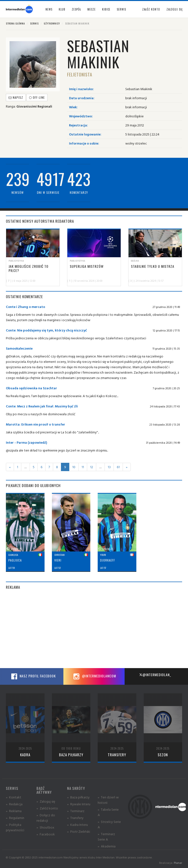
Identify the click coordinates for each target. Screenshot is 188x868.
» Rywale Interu (79, 804)
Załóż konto (151, 9)
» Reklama (14, 811)
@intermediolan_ (155, 675)
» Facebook (46, 834)
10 (74, 467)
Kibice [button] (106, 9)
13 (109, 467)
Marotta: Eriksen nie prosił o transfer (35, 424)
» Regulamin (15, 818)
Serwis (34, 23)
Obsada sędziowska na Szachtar (31, 388)
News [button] (49, 9)
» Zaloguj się (46, 801)
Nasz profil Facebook (33, 676)
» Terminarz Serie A (106, 837)
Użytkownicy (52, 23)
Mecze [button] (92, 9)
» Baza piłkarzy (78, 797)
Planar (178, 863)
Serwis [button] (121, 9)
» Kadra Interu (77, 825)
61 (118, 467)
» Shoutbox (45, 827)
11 (83, 467)
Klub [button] (62, 9)
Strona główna (15, 23)
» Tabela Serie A (108, 812)
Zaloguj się (175, 9)
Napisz (16, 97)
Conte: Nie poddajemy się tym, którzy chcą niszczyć (46, 330)
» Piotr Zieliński (79, 831)
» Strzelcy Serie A (109, 824)
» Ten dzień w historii (108, 800)
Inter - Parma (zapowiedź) (26, 442)
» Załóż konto (47, 808)
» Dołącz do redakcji (46, 818)
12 (92, 467)
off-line (37, 97)
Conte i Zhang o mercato (25, 307)
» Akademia (107, 846)
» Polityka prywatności (15, 827)
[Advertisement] (94, 629)
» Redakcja (14, 804)
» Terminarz (76, 811)
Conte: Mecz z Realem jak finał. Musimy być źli (42, 406)
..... (25, 467)
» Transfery (75, 818)
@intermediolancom (94, 676)
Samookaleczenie (19, 348)
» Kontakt (14, 797)
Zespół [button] (76, 9)
